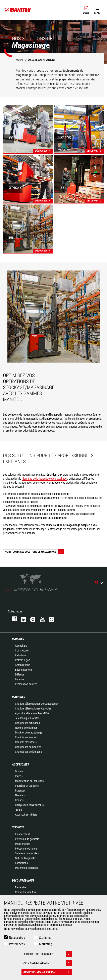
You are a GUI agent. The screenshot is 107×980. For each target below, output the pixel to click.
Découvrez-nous (23, 881)
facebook (13, 619)
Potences (20, 791)
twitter (50, 619)
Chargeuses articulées (27, 723)
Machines (19, 697)
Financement (22, 834)
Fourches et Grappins (27, 786)
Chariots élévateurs (26, 742)
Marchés (18, 639)
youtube (40, 619)
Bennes (19, 800)
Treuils (19, 810)
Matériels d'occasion (26, 868)
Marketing (46, 944)
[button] (98, 10)
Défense (20, 674)
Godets (19, 771)
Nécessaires (17, 938)
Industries (21, 655)
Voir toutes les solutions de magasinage (35, 552)
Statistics (45, 938)
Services (18, 827)
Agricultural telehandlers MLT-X (32, 713)
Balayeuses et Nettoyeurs (29, 805)
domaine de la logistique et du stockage (45, 479)
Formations (21, 863)
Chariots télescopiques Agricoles (33, 708)
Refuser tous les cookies (48, 954)
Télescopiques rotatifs (27, 718)
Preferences (17, 944)
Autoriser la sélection (48, 963)
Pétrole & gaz (22, 660)
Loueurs (20, 679)
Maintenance (22, 844)
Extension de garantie (27, 839)
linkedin (22, 619)
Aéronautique (23, 665)
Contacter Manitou (25, 892)
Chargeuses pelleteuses (28, 752)
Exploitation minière (26, 684)
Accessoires (20, 765)
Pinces (19, 776)
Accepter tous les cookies (48, 972)
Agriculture (21, 646)
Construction (22, 650)
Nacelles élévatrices (26, 728)
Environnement (23, 670)
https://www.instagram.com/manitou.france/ (31, 619)
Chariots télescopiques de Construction (37, 704)
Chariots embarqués (26, 737)
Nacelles (20, 795)
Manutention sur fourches (29, 781)
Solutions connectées (27, 853)
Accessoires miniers (26, 815)
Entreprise (21, 887)
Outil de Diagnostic (25, 858)
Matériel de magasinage (29, 732)
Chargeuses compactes (28, 747)
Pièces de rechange (26, 849)
